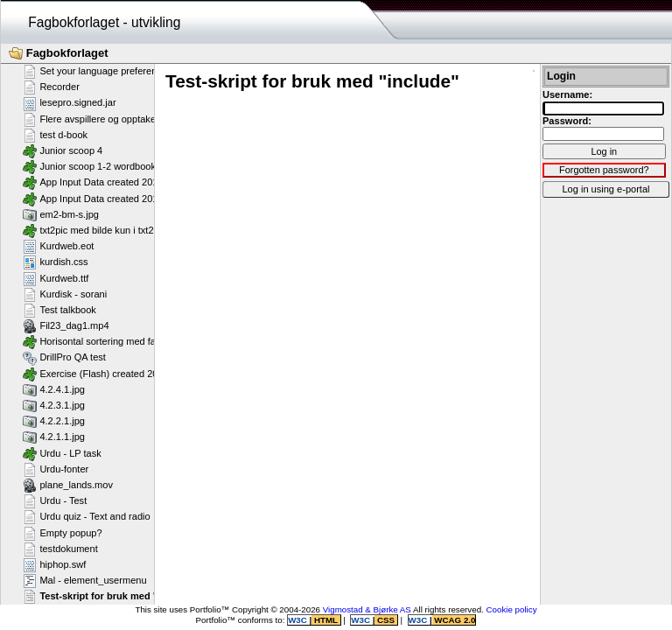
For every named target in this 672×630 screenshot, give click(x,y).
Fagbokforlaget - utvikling (104, 22)
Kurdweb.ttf (56, 278)
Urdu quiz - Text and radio (87, 516)
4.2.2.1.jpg (54, 421)
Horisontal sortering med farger (98, 341)
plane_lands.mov (68, 485)
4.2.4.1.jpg (54, 389)
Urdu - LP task (62, 453)
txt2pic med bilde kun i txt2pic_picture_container (134, 230)
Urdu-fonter (56, 469)
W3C (298, 620)
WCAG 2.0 (454, 620)
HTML (325, 620)
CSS (385, 620)
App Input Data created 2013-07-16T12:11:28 (129, 199)
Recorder (51, 87)
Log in (604, 151)
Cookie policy (512, 609)
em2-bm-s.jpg (61, 214)
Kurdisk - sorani (65, 294)
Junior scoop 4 (63, 150)
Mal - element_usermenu (85, 580)
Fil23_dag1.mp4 (66, 325)
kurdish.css (56, 262)
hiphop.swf (54, 564)
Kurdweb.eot (58, 246)
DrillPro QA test (64, 358)
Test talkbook (59, 310)
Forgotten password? (604, 170)
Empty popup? (63, 533)
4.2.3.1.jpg (54, 405)
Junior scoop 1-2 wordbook (89, 166)
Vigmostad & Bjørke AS (367, 609)
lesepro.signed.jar (70, 103)
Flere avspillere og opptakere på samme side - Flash (144, 119)
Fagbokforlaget (59, 53)
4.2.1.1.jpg (54, 437)
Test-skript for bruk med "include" (109, 596)
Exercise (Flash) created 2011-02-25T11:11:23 (131, 374)
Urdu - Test (55, 500)
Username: (567, 94)
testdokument (60, 549)
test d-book (55, 135)
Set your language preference (95, 71)
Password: (567, 121)
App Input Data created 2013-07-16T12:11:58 (129, 182)
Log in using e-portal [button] (605, 189)
